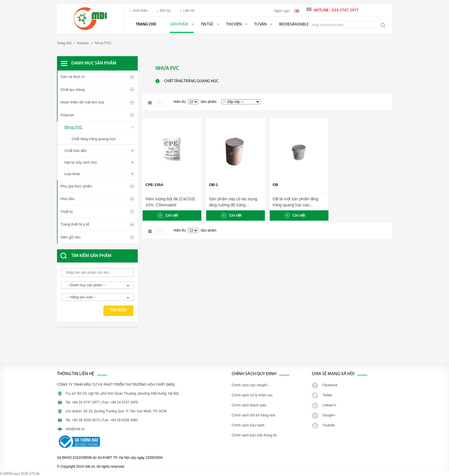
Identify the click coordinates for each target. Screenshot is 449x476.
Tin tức (207, 25)
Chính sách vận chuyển (250, 385)
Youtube (329, 425)
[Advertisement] (103, 348)
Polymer (83, 43)
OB (275, 185)
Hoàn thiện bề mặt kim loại (82, 102)
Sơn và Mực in (73, 77)
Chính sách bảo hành (248, 425)
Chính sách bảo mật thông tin (254, 435)
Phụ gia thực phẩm (76, 186)
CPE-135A (154, 185)
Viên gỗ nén (70, 237)
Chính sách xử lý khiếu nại (252, 395)
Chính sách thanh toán (249, 405)
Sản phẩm (179, 25)
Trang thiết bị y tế (75, 224)
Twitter (327, 395)
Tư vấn (260, 25)
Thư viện (234, 25)
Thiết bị (67, 212)
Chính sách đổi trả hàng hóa (253, 415)
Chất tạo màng (73, 90)
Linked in (329, 405)
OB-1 (213, 185)
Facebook (330, 385)
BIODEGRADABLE (294, 25)
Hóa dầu (67, 199)
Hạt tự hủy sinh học (81, 162)
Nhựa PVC (73, 127)
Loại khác (72, 174)
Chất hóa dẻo (76, 151)
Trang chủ (146, 25)
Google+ (329, 415)
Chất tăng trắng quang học (94, 139)
